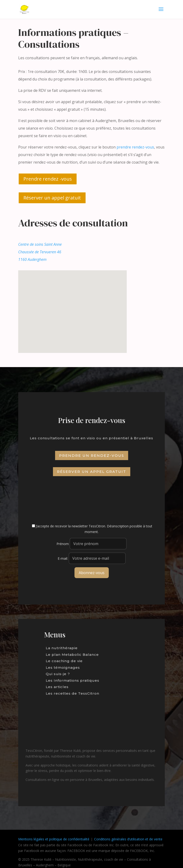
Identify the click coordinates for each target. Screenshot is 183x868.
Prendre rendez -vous (48, 179)
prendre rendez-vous (135, 147)
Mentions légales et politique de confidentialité (54, 839)
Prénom (63, 544)
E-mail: (92, 558)
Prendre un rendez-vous (92, 455)
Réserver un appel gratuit (52, 198)
